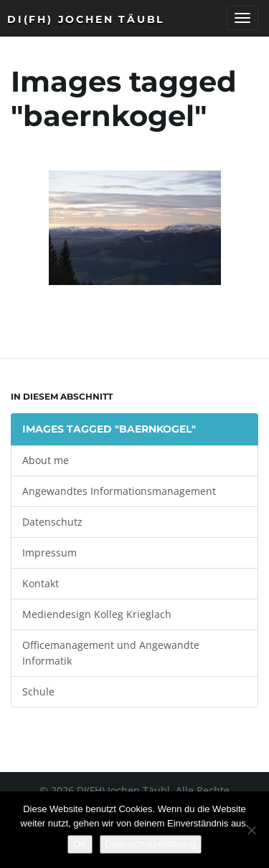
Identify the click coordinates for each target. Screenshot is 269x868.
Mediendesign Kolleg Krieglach (97, 614)
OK (80, 844)
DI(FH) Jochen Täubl (86, 19)
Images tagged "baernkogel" (109, 429)
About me (46, 460)
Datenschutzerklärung (151, 844)
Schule (38, 691)
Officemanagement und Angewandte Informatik (111, 653)
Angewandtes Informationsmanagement (119, 491)
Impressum (49, 553)
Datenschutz (52, 522)
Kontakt (41, 583)
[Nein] (251, 830)
